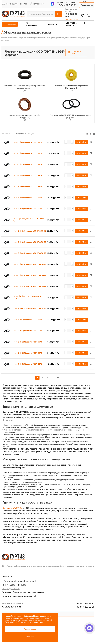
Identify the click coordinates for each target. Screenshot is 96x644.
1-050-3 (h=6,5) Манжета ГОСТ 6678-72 (29, 231)
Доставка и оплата (76, 24)
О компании (31, 24)
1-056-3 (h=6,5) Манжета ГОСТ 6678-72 (29, 242)
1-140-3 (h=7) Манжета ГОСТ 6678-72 (29, 342)
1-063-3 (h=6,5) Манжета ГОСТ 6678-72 (29, 264)
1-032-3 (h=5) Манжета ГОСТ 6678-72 (29, 187)
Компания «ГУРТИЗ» (12, 508)
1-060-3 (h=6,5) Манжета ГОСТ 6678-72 (29, 253)
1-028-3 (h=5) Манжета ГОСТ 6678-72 (29, 175)
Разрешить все (30, 629)
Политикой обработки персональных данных (24, 622)
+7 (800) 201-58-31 (11, 607)
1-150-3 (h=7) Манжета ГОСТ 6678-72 (29, 353)
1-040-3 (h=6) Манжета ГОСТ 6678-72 (29, 209)
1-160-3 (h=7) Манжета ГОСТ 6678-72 (29, 364)
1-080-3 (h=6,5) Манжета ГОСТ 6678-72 (29, 286)
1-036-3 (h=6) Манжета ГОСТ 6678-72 (29, 198)
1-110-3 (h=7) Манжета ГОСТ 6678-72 (29, 320)
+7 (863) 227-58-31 (67, 5)
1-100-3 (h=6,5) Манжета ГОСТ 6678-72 (29, 309)
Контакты (52, 24)
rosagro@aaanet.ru (11, 589)
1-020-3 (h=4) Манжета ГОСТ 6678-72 (29, 142)
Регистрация (87, 5)
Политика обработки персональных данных (23, 592)
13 (58, 378)
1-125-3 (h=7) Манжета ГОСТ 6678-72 (29, 331)
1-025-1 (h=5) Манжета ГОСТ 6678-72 (29, 164)
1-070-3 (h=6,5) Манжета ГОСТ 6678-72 (29, 275)
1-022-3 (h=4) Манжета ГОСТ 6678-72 (29, 153)
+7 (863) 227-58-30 (67, 2)
